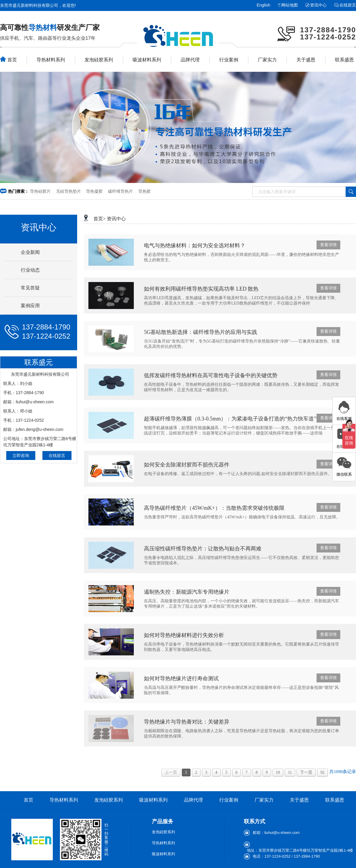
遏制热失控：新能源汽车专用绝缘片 (187, 592)
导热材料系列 (51, 60)
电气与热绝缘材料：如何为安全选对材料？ (195, 246)
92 (322, 772)
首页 (8, 59)
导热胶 (144, 191)
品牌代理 (190, 60)
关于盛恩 (306, 60)
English (263, 5)
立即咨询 (21, 455)
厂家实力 (267, 60)
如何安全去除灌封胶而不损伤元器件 (187, 465)
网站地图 (290, 5)
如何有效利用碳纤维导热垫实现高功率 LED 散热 (201, 289)
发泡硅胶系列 (99, 60)
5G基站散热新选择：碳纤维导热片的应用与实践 (201, 332)
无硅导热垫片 (69, 191)
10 (278, 772)
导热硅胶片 (40, 191)
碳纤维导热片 (120, 191)
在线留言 (348, 5)
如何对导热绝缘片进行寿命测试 (181, 679)
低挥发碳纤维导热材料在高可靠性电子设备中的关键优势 (211, 375)
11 (290, 772)
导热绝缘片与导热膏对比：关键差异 (187, 722)
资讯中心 (318, 5)
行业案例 (229, 60)
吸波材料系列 (147, 60)
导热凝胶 (94, 191)
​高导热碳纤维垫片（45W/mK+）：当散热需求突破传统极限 (214, 508)
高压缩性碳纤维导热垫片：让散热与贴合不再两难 (203, 549)
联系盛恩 (344, 60)
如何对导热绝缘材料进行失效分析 (184, 635)
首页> (100, 219)
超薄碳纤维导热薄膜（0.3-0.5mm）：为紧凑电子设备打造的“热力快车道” (230, 419)
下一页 (306, 772)
